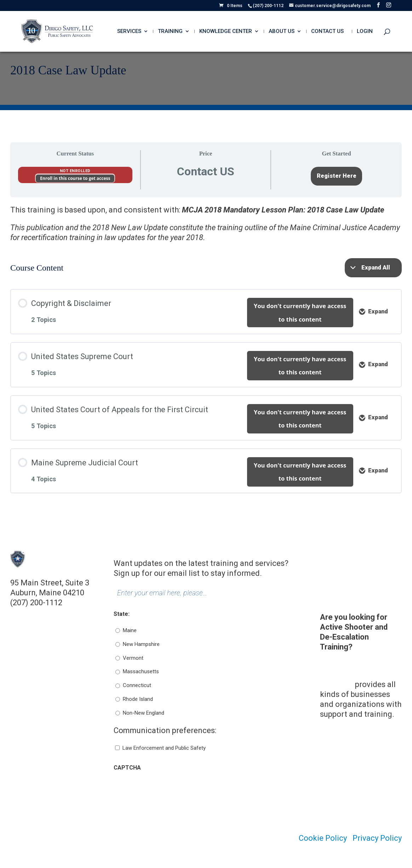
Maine (130, 630)
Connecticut (137, 685)
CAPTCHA (127, 768)
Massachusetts (141, 671)
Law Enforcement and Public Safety (164, 748)
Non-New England (144, 713)
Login (365, 32)
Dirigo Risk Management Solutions (344, 674)
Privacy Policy (377, 838)
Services (129, 32)
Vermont (133, 658)
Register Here (337, 176)
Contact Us (327, 32)
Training (170, 32)
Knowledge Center (226, 32)
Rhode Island (138, 699)
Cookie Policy (323, 838)
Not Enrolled (75, 171)
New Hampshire (141, 644)
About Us (282, 32)
